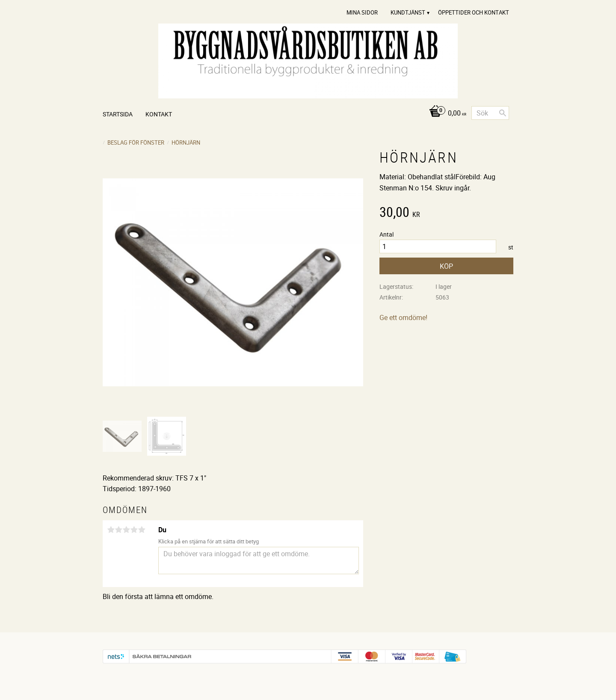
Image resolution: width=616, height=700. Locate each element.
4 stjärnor (134, 530)
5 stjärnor (142, 530)
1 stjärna (111, 530)
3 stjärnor (126, 530)
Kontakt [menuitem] (159, 114)
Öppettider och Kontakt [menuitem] (474, 12)
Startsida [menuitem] (118, 114)
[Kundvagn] (446, 114)
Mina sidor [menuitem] (362, 12)
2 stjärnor (118, 530)
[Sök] (503, 113)
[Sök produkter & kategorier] (490, 113)
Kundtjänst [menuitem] (408, 12)
